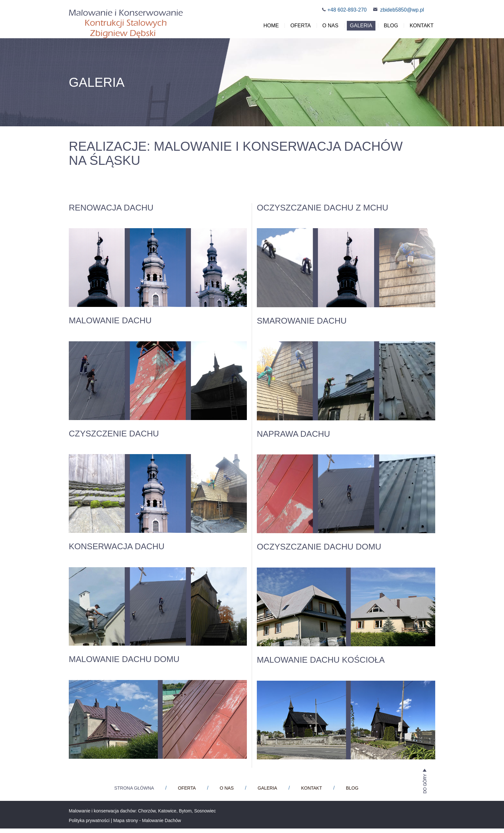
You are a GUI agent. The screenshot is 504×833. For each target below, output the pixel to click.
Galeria (359, 28)
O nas (328, 28)
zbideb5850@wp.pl (402, 10)
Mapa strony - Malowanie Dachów (147, 825)
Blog (388, 28)
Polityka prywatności (89, 825)
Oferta (298, 28)
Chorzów (147, 815)
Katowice (167, 815)
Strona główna (134, 793)
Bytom (185, 815)
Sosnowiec (205, 815)
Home (269, 28)
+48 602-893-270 (347, 10)
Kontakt (419, 28)
